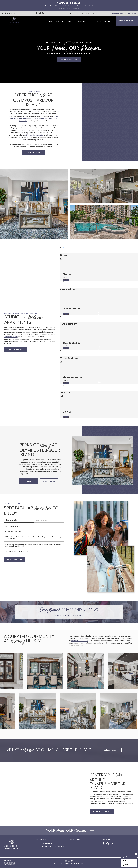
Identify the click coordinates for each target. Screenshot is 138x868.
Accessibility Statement (70, 865)
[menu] (4, 21)
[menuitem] (51, 21)
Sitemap (80, 865)
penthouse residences (80, 641)
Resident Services (119, 13)
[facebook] (37, 14)
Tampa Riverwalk (11, 337)
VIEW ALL (66, 280)
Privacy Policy (59, 865)
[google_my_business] (43, 14)
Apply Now (132, 13)
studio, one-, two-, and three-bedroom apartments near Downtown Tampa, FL (34, 119)
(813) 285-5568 (8, 13)
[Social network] (66, 861)
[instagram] (40, 14)
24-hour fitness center (35, 135)
